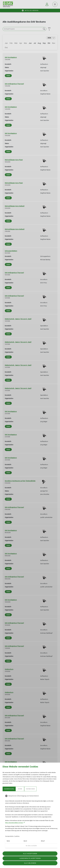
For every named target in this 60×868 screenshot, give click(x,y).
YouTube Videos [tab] (30, 789)
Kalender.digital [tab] (9, 789)
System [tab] (20, 789)
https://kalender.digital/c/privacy (14, 823)
